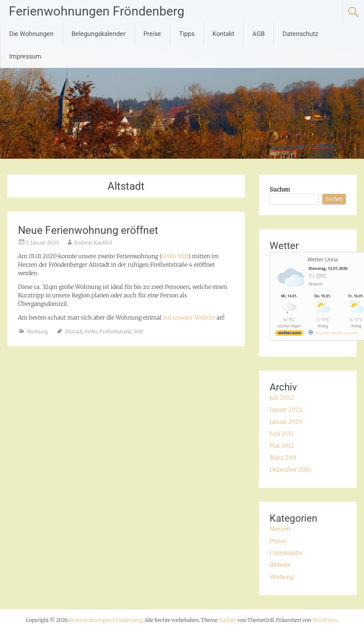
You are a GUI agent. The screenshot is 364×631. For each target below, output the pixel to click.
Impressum (25, 56)
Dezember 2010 (290, 469)
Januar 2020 (286, 421)
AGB (258, 34)
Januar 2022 (286, 409)
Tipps (187, 34)
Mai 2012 (282, 445)
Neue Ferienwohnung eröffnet (88, 230)
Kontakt (223, 34)
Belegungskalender (98, 34)
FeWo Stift (175, 256)
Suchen (280, 189)
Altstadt (74, 332)
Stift (138, 332)
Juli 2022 (282, 398)
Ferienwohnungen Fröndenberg (97, 11)
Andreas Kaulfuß (93, 243)
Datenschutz (300, 34)
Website (280, 565)
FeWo (91, 332)
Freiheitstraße (115, 332)
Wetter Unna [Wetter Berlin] (323, 259)
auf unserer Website (189, 317)
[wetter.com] (289, 334)
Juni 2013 (282, 433)
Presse (278, 541)
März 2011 (283, 457)
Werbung (37, 332)
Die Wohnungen (31, 34)
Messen (280, 529)
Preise (152, 34)
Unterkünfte (286, 553)
